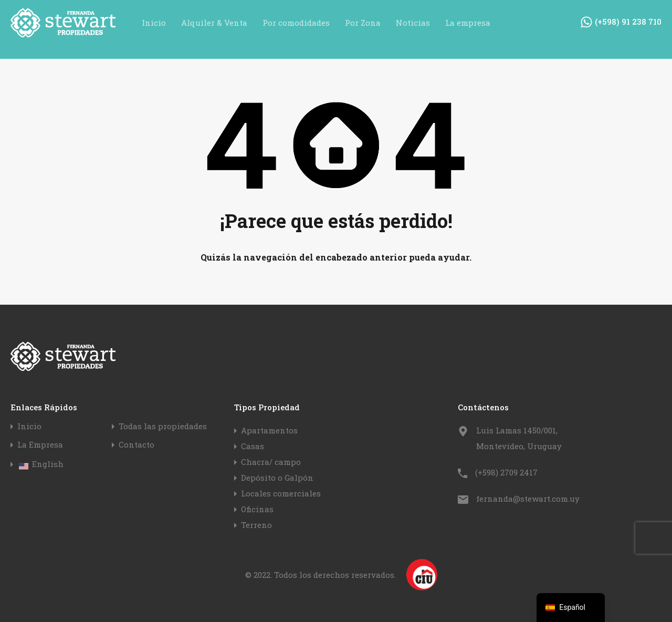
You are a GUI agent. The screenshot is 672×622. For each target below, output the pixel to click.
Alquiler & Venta (214, 23)
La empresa (468, 23)
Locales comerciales (281, 493)
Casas (253, 446)
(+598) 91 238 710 (628, 22)
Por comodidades (296, 23)
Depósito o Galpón (277, 478)
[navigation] (571, 608)
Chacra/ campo (271, 462)
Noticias (413, 23)
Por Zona (363, 23)
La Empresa (40, 445)
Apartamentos (269, 430)
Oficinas (257, 509)
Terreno (256, 525)
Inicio (154, 23)
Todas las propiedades (163, 426)
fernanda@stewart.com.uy (528, 499)
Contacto (136, 445)
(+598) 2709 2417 (506, 472)
